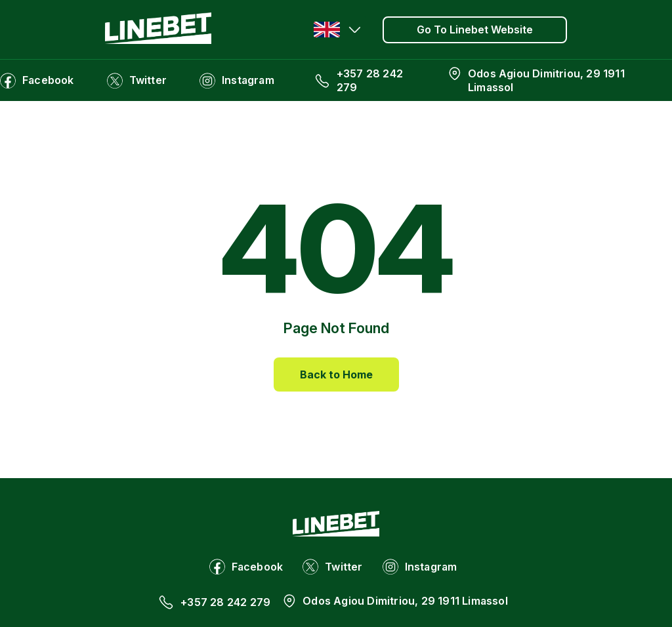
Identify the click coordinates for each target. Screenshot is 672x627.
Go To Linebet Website (475, 30)
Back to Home (336, 374)
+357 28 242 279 (370, 80)
